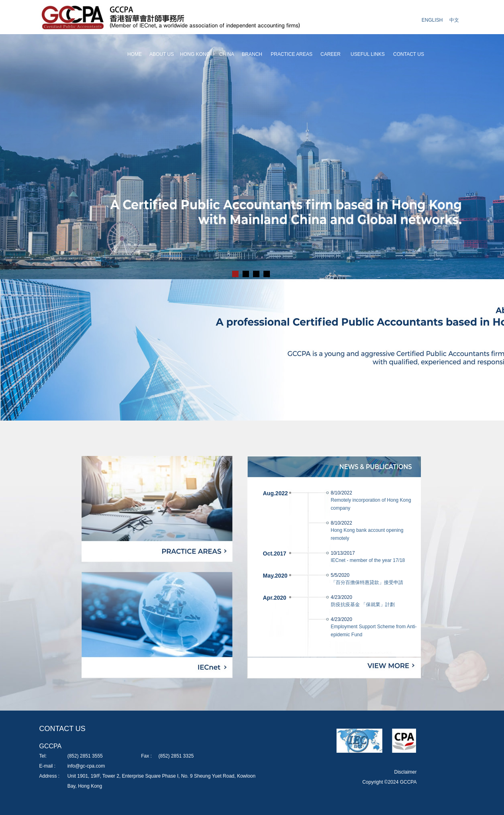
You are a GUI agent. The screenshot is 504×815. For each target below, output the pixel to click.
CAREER (331, 54)
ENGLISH (432, 20)
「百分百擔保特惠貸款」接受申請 (367, 582)
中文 (454, 20)
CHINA (227, 54)
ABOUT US (162, 54)
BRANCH (252, 54)
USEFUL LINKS (368, 54)
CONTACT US (409, 54)
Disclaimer (405, 772)
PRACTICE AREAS (292, 54)
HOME (135, 54)
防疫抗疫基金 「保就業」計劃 (363, 605)
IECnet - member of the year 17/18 (368, 560)
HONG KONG (195, 54)
